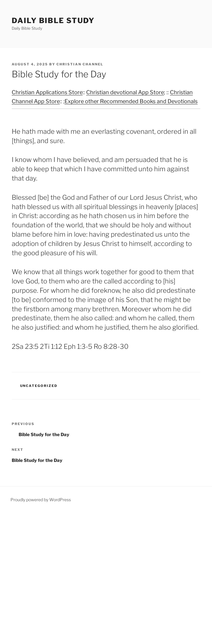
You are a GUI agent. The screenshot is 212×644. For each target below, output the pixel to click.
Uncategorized (39, 386)
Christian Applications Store (47, 92)
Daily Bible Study (53, 21)
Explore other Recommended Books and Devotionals (131, 101)
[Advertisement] (106, 578)
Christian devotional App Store (125, 92)
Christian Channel (80, 64)
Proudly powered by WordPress (41, 500)
